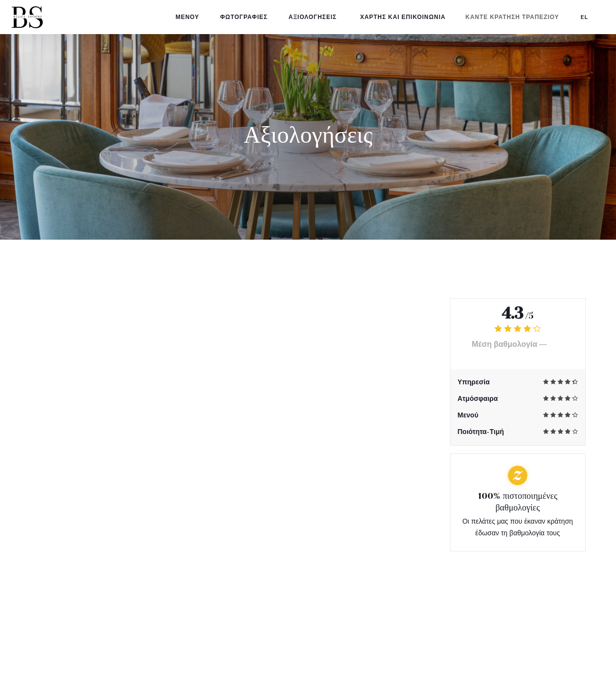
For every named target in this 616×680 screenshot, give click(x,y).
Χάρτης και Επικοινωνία (402, 17)
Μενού (192, 17)
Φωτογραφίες (249, 17)
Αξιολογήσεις (313, 17)
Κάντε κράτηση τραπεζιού (512, 17)
